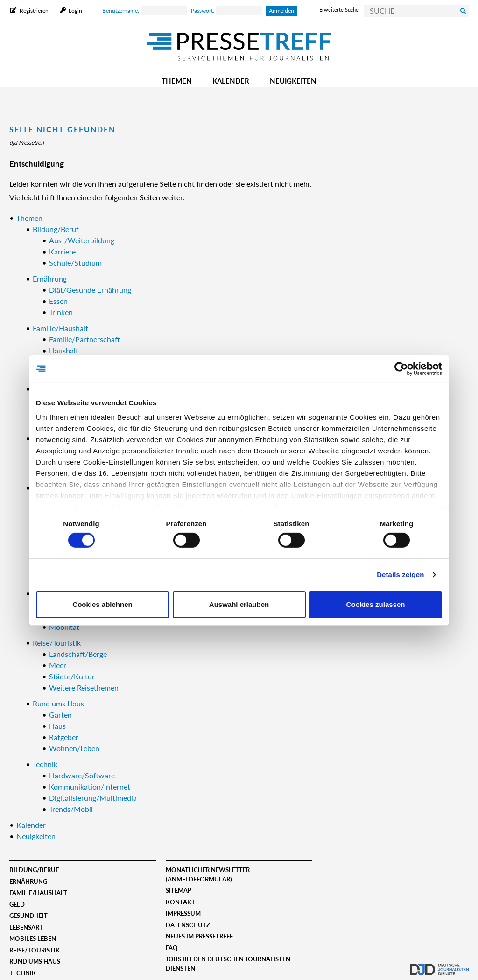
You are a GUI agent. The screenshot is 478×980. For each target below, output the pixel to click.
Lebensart (26, 927)
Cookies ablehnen (102, 604)
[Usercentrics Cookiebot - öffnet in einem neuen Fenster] (401, 368)
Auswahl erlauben (239, 604)
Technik (23, 973)
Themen (177, 81)
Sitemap (179, 890)
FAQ (172, 948)
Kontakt (180, 902)
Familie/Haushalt (38, 893)
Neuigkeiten (293, 81)
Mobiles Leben (33, 938)
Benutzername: (145, 11)
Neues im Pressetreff (199, 936)
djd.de (439, 964)
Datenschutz (188, 925)
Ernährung (28, 881)
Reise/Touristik (35, 950)
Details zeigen (400, 575)
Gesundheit (28, 916)
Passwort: (227, 11)
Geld (17, 904)
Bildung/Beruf (34, 870)
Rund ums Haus (35, 961)
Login (75, 11)
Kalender (231, 81)
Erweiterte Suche (339, 10)
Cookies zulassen (376, 604)
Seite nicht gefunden (62, 129)
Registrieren (34, 11)
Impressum (183, 913)
